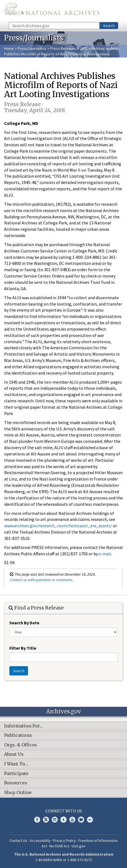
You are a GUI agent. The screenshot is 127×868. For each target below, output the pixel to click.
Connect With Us (64, 811)
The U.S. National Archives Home (52, 11)
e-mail (105, 554)
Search (109, 26)
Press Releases (63, 48)
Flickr (90, 820)
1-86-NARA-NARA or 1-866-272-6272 (64, 860)
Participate (16, 774)
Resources (16, 783)
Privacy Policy (64, 840)
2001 (84, 48)
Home (9, 48)
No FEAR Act (59, 846)
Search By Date (24, 623)
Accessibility (40, 840)
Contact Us (18, 840)
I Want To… (16, 764)
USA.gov (79, 846)
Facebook (37, 820)
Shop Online (18, 793)
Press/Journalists (32, 48)
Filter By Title (23, 648)
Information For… (24, 726)
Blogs (81, 820)
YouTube (72, 820)
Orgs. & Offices (21, 745)
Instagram (55, 820)
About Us (14, 754)
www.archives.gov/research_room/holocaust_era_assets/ (58, 526)
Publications (18, 735)
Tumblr (64, 820)
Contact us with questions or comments (41, 580)
